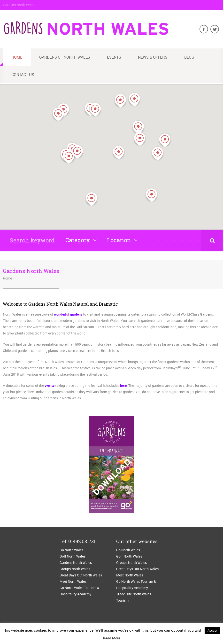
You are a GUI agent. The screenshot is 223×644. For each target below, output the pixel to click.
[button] (134, 100)
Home (17, 57)
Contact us (23, 75)
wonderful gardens (68, 314)
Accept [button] (212, 630)
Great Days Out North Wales (81, 575)
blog (189, 57)
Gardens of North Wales (65, 57)
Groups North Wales (75, 569)
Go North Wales (71, 550)
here (123, 385)
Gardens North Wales (76, 563)
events (50, 385)
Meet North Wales (73, 581)
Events (114, 57)
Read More (112, 638)
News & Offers (153, 57)
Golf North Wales (73, 556)
